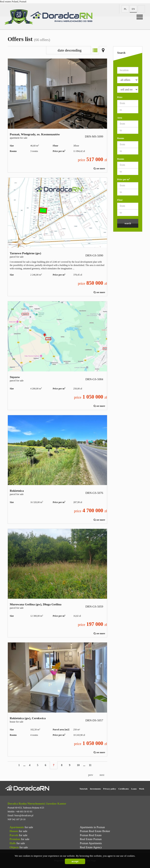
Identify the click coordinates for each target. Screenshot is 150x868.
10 (78, 765)
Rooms (121, 138)
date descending (70, 50)
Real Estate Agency (91, 847)
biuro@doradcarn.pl (24, 815)
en (133, 9)
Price (120, 97)
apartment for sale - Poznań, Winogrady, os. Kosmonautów (57, 115)
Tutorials (84, 789)
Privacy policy (110, 789)
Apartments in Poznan (92, 827)
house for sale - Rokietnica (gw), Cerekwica (57, 699)
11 (90, 765)
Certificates (124, 789)
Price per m (123, 179)
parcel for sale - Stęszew (57, 355)
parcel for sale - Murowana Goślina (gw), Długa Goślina (57, 583)
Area (120, 118)
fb (141, 9)
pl (125, 9)
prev (91, 775)
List (95, 50)
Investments (96, 789)
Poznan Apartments (91, 843)
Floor (120, 200)
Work (142, 789)
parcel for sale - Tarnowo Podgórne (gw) (57, 237)
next (102, 775)
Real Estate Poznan (91, 839)
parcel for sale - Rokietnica (57, 469)
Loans (134, 789)
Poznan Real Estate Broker (95, 831)
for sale (21, 827)
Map (103, 50)
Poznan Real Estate (91, 835)
